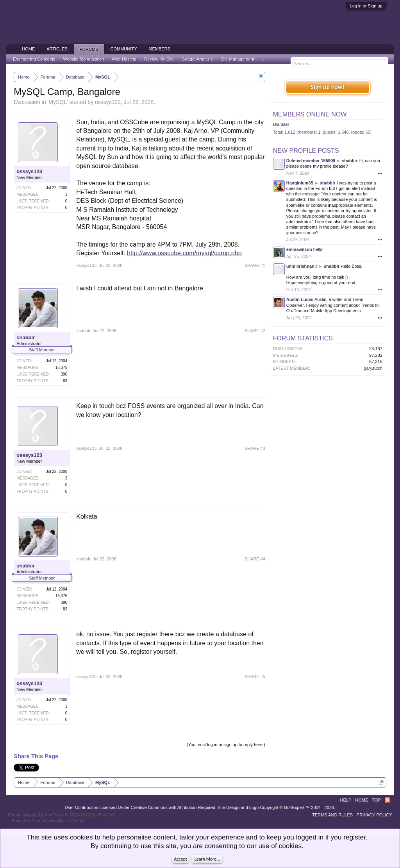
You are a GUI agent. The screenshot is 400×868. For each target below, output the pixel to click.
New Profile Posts (306, 151)
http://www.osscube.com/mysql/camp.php (184, 253)
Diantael (281, 124)
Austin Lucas (300, 299)
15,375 (62, 368)
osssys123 (108, 102)
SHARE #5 (255, 677)
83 (65, 381)
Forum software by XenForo (62, 815)
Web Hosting (124, 59)
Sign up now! (328, 87)
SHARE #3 (255, 448)
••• (380, 173)
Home (28, 49)
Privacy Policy (374, 815)
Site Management (237, 59)
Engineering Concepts (34, 59)
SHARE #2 (255, 331)
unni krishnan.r (302, 266)
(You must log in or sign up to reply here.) (226, 745)
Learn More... (207, 859)
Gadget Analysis (197, 59)
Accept (181, 859)
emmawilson (299, 249)
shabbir (26, 337)
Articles (57, 49)
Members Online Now (310, 114)
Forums (89, 49)
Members (159, 49)
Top (376, 800)
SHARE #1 (255, 265)
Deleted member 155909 (311, 161)
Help (346, 800)
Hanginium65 (300, 183)
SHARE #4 (255, 559)
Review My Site (159, 59)
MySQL (58, 102)
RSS (387, 800)
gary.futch (373, 368)
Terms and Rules (332, 815)
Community (124, 49)
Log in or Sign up (366, 6)
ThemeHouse (98, 821)
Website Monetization (83, 59)
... (264, 59)
